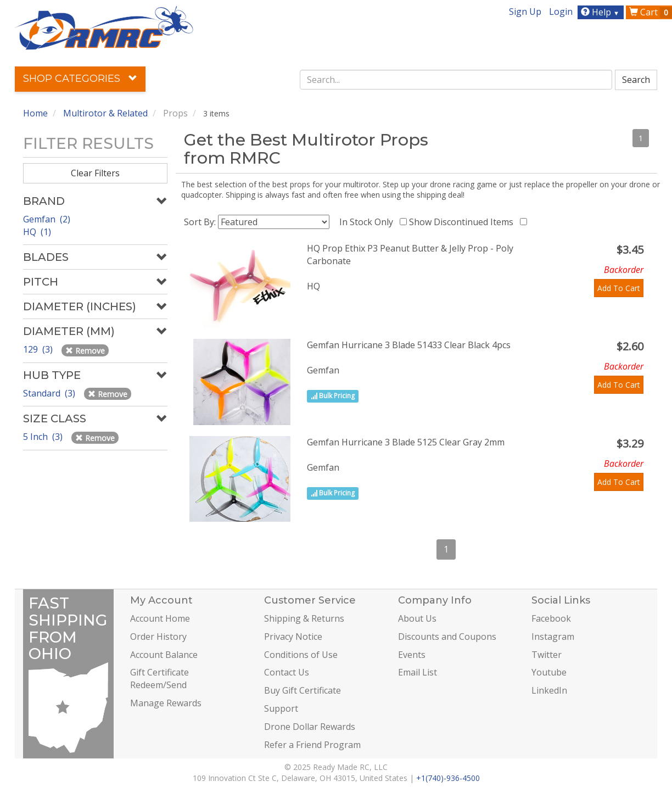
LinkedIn (549, 690)
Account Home (160, 618)
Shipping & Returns (304, 618)
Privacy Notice (293, 637)
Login (561, 12)
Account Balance (164, 655)
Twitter (547, 655)
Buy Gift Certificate (303, 690)
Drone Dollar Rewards (310, 727)
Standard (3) (50, 393)
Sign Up (525, 12)
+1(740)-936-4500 (448, 778)
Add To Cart (619, 288)
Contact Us (287, 672)
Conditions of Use (301, 655)
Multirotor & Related (105, 113)
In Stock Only (368, 222)
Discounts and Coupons (447, 637)
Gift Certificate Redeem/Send (159, 679)
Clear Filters (95, 173)
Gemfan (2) (47, 219)
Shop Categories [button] (80, 79)
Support (281, 708)
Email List (418, 672)
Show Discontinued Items (463, 222)
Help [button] (601, 12)
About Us (417, 618)
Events (412, 655)
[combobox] (456, 80)
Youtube (549, 672)
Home (35, 113)
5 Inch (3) (44, 437)
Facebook (551, 618)
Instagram (553, 637)
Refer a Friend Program (312, 745)
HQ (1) (37, 232)
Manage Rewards (166, 703)
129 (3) (39, 349)
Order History (158, 637)
